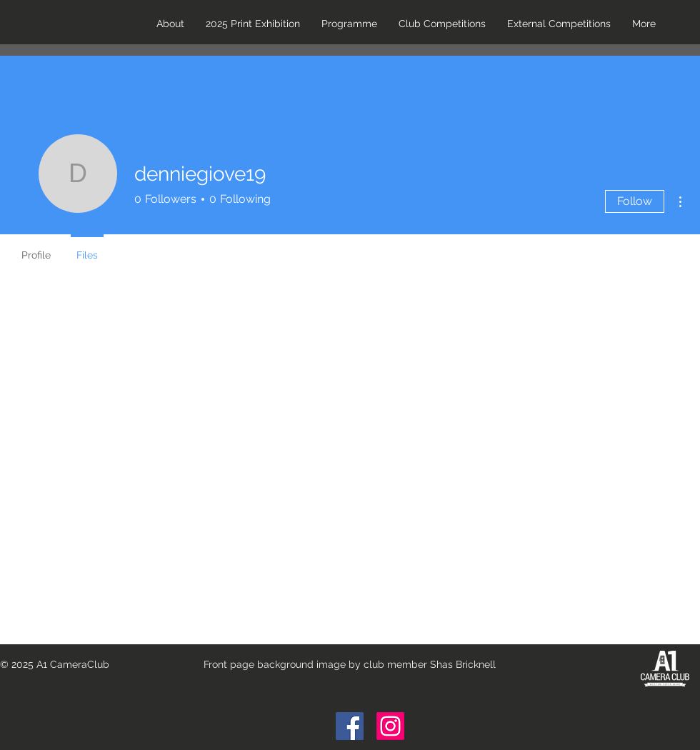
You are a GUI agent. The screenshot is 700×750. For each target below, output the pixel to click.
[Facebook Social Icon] (350, 726)
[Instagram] (390, 726)
